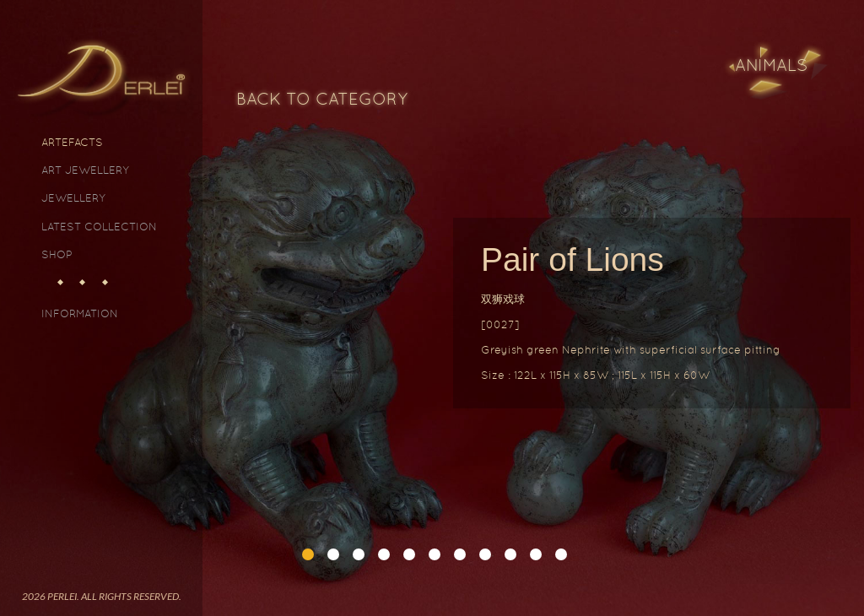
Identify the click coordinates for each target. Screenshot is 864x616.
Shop (57, 254)
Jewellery (73, 198)
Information (80, 313)
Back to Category (322, 99)
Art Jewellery (85, 170)
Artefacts (72, 142)
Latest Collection (99, 227)
